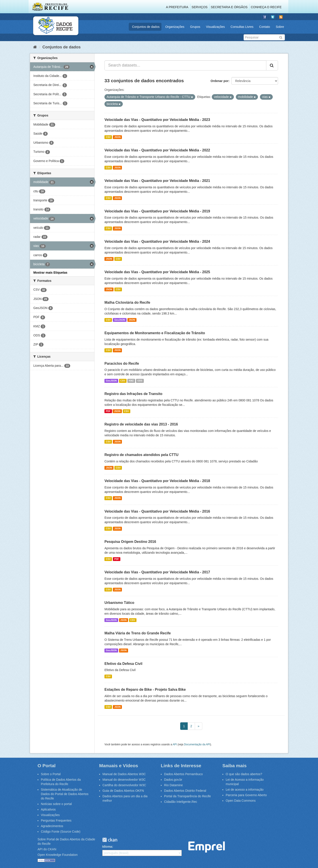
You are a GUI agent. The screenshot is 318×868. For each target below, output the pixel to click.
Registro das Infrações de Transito (133, 394)
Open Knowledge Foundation (58, 855)
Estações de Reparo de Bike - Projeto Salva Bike (145, 690)
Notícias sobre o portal (56, 804)
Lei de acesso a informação (245, 790)
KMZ (131, 381)
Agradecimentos (52, 826)
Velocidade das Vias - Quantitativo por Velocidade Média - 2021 (157, 181)
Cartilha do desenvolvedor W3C (124, 785)
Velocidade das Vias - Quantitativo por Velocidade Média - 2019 (157, 211)
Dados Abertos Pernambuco (183, 774)
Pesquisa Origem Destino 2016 (130, 542)
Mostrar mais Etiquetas (50, 273)
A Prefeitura (177, 7)
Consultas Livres (242, 27)
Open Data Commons (241, 801)
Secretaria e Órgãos (229, 7)
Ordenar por (220, 81)
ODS (140, 381)
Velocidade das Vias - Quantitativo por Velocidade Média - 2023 (157, 120)
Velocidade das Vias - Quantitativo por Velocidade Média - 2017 (157, 572)
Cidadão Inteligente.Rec (181, 802)
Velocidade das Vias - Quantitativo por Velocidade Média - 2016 (157, 511)
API (175, 744)
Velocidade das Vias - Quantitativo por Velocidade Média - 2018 (157, 481)
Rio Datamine (173, 785)
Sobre (280, 27)
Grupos (195, 27)
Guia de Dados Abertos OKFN (123, 791)
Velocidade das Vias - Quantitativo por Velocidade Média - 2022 (157, 150)
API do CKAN (47, 849)
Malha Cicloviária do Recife (127, 302)
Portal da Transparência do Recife (187, 796)
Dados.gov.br (173, 780)
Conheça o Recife (266, 7)
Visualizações (215, 27)
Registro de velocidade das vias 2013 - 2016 (141, 424)
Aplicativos (48, 809)
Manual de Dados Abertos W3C (124, 774)
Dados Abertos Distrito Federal (185, 791)
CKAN (110, 840)
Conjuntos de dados (146, 27)
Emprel (207, 847)
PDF (108, 411)
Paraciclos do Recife (122, 363)
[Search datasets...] (185, 65)
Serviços (200, 7)
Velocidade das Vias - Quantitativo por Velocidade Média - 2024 (157, 241)
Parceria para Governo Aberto (246, 795)
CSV (108, 137)
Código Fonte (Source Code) (61, 832)
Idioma (107, 847)
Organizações (175, 27)
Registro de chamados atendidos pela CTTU (141, 455)
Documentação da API (197, 744)
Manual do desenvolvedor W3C (124, 780)
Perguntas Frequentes (56, 820)
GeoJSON (120, 320)
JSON (117, 137)
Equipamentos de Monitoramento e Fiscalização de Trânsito (155, 333)
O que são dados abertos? (244, 774)
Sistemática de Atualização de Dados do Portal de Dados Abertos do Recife (65, 794)
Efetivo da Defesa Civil (123, 664)
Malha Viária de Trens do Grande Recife (138, 633)
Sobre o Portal (51, 774)
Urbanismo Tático (119, 603)
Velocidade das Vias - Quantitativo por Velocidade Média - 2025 (157, 272)
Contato (265, 27)
